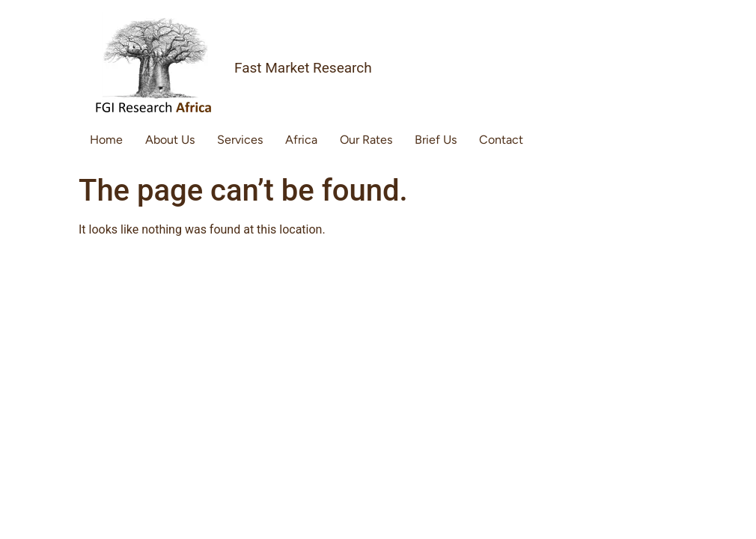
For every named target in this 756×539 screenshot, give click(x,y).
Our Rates (366, 140)
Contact (501, 140)
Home (106, 140)
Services (240, 140)
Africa (301, 140)
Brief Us (436, 140)
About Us (170, 140)
